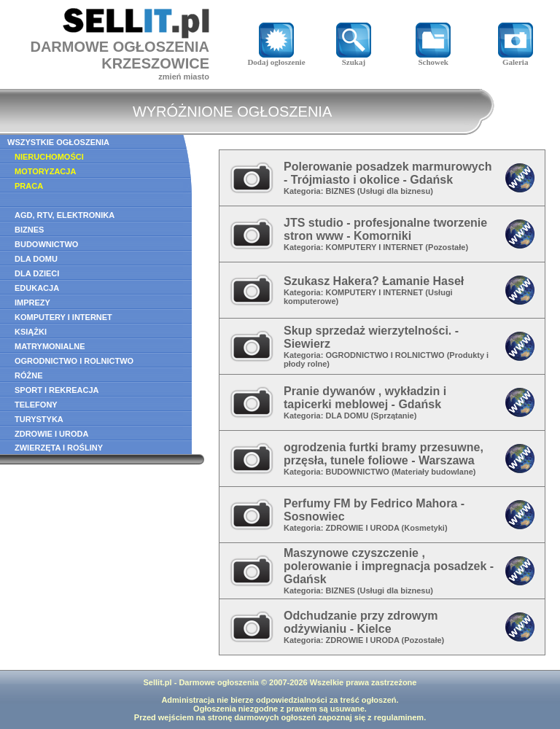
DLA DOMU (36, 259)
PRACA (29, 186)
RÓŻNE (29, 375)
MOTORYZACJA (45, 171)
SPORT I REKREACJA (57, 390)
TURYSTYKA (39, 419)
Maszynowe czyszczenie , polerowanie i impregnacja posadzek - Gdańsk (389, 566)
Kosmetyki (424, 528)
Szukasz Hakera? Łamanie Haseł (374, 281)
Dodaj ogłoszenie (276, 58)
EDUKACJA (37, 288)
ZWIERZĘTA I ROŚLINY (59, 448)
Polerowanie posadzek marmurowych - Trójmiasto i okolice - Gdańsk (388, 173)
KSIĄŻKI (31, 332)
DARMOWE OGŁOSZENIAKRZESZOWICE (120, 55)
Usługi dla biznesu (396, 191)
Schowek (433, 58)
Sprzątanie (394, 416)
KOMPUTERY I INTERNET (63, 317)
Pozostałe (447, 247)
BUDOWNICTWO (46, 244)
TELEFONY (36, 405)
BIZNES (29, 230)
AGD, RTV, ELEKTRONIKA (65, 215)
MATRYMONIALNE (50, 346)
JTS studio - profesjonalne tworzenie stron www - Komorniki (385, 229)
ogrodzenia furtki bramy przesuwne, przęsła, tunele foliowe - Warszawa (384, 454)
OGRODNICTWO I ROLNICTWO (74, 361)
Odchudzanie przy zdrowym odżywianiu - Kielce (361, 622)
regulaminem (399, 717)
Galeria (516, 58)
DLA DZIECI (37, 273)
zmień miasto (184, 77)
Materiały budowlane (434, 472)
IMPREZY (32, 303)
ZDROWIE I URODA (51, 434)
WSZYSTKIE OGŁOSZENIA (58, 142)
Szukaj (354, 58)
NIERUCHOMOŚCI (49, 157)
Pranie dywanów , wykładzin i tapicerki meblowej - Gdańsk (365, 398)
